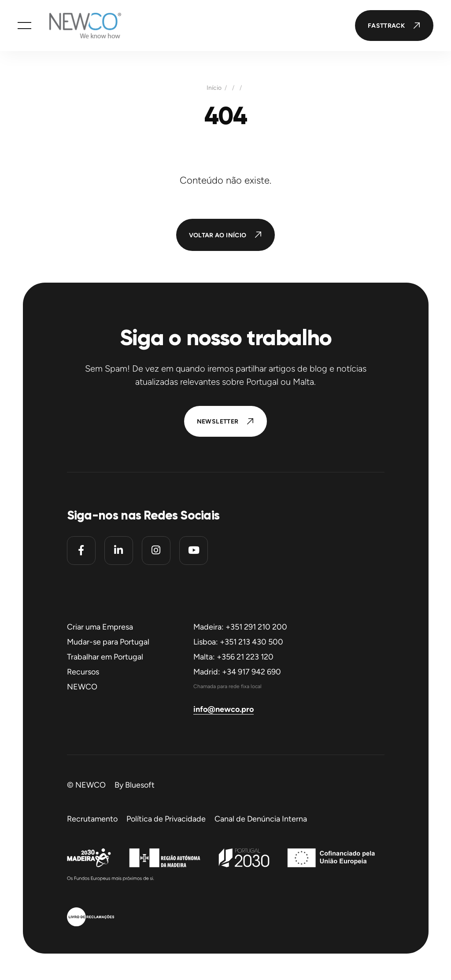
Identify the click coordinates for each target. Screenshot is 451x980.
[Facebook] (81, 551)
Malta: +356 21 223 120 (233, 657)
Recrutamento (92, 819)
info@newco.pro (224, 709)
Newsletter (218, 422)
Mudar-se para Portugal (108, 642)
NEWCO (82, 687)
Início (214, 88)
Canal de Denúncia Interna (261, 819)
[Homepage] (76, 26)
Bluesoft (140, 785)
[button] (24, 26)
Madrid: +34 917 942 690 (237, 672)
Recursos (83, 672)
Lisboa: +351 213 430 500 (238, 642)
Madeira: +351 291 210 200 (240, 627)
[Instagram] (156, 551)
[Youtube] (194, 551)
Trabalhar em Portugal (105, 657)
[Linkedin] (119, 551)
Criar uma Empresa (100, 627)
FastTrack (386, 26)
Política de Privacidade (166, 819)
